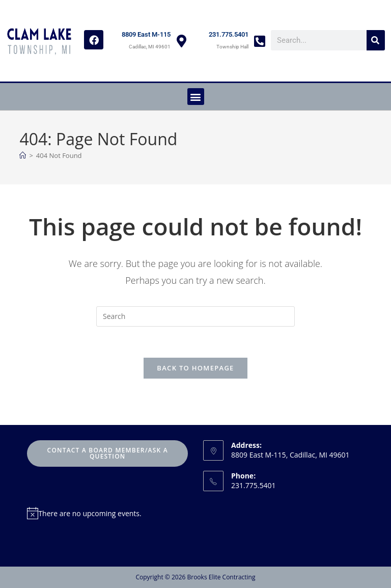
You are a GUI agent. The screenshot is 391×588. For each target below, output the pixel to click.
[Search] (376, 40)
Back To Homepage (195, 368)
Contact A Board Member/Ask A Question (108, 453)
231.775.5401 (229, 34)
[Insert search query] (195, 316)
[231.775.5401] (259, 41)
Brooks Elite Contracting (221, 577)
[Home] (23, 155)
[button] (196, 97)
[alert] (107, 513)
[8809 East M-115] (181, 41)
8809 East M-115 (146, 34)
